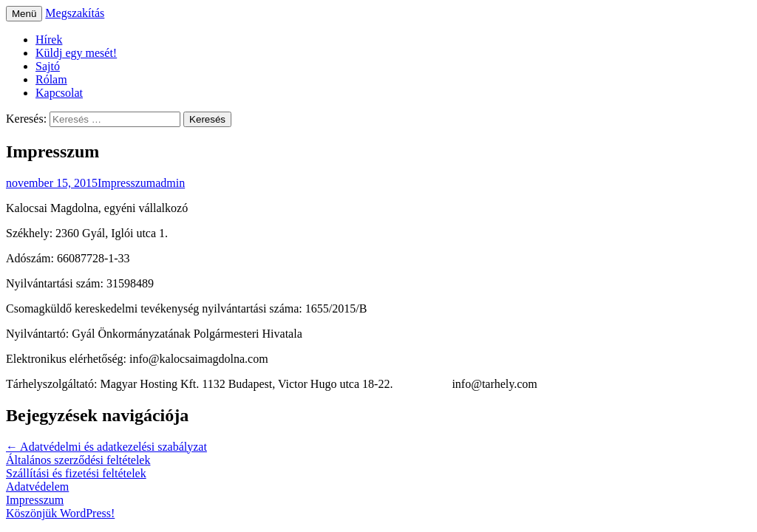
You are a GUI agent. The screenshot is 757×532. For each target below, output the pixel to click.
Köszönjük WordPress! (60, 513)
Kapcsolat (59, 93)
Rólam (51, 79)
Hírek (49, 40)
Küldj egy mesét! (76, 53)
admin (170, 183)
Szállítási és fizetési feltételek (76, 473)
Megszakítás (75, 13)
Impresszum (126, 183)
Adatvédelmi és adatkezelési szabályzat (106, 447)
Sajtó (48, 66)
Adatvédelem (37, 487)
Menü (24, 14)
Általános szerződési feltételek (78, 460)
